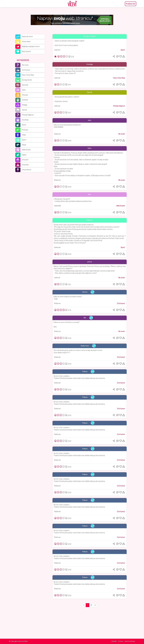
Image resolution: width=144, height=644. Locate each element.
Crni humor (26, 70)
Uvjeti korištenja (130, 641)
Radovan (57, 134)
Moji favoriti (26, 52)
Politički (25, 100)
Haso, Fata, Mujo (28, 75)
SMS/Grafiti (26, 150)
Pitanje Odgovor (28, 115)
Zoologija (90, 64)
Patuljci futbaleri (90, 36)
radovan (57, 50)
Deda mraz (85, 346)
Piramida (25, 165)
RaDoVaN (57, 206)
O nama (121, 641)
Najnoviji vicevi (27, 37)
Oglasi (24, 155)
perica (90, 262)
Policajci (25, 130)
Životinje (25, 120)
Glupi (24, 135)
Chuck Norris (27, 170)
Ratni (24, 125)
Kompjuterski (27, 80)
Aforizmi (25, 160)
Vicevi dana (26, 42)
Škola (24, 145)
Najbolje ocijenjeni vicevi (31, 47)
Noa (90, 194)
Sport (24, 140)
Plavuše (25, 95)
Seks (24, 90)
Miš (85, 318)
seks (90, 120)
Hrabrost (90, 220)
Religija (25, 105)
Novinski (25, 85)
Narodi (24, 110)
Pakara (85, 372)
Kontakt (114, 641)
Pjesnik (90, 92)
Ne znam (25, 65)
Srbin (90, 148)
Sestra (85, 292)
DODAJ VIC (131, 4)
